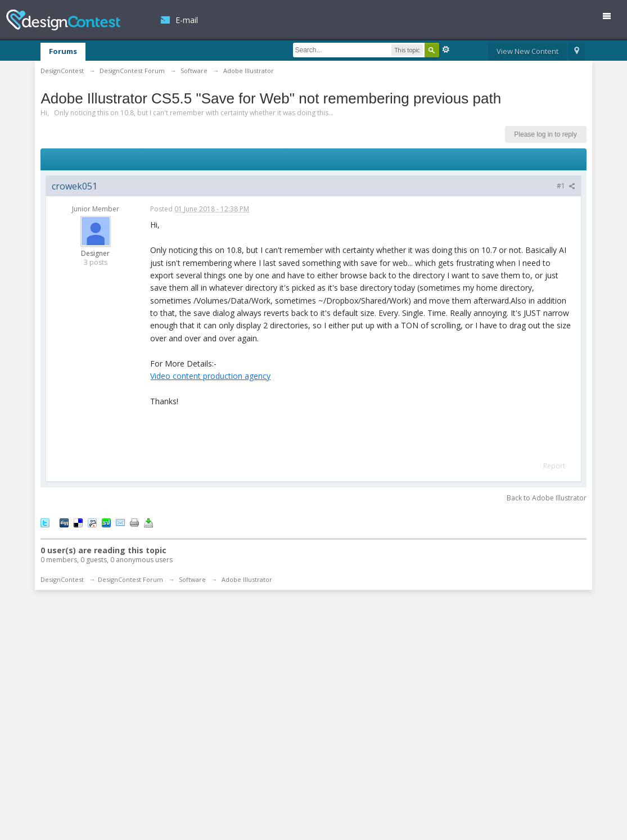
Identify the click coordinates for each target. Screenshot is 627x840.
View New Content (527, 51)
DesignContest (63, 20)
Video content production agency (210, 376)
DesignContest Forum (130, 579)
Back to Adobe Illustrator (547, 498)
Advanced (446, 49)
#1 (566, 186)
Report (554, 466)
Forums (63, 51)
